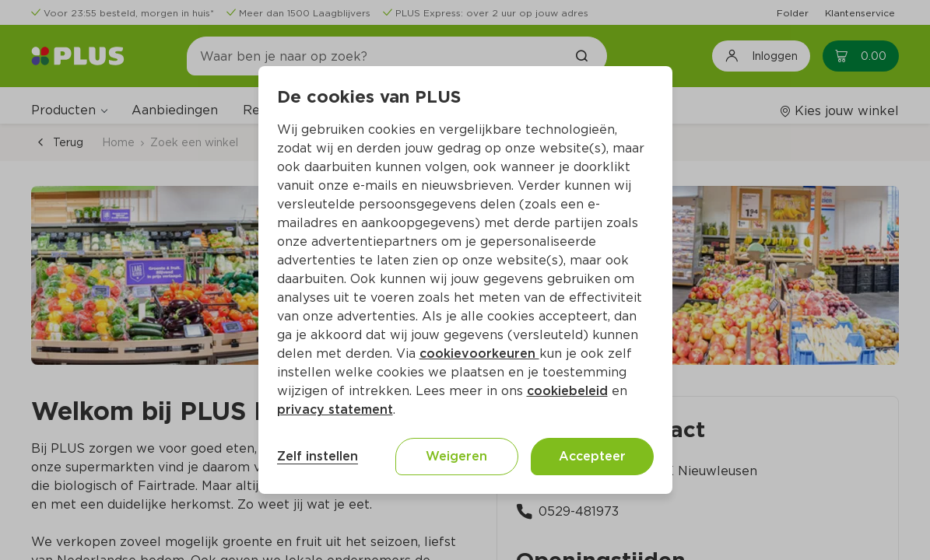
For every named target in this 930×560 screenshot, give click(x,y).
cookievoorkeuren (479, 353)
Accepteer (592, 456)
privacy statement (335, 409)
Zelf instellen (318, 456)
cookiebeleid (567, 391)
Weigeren (456, 456)
